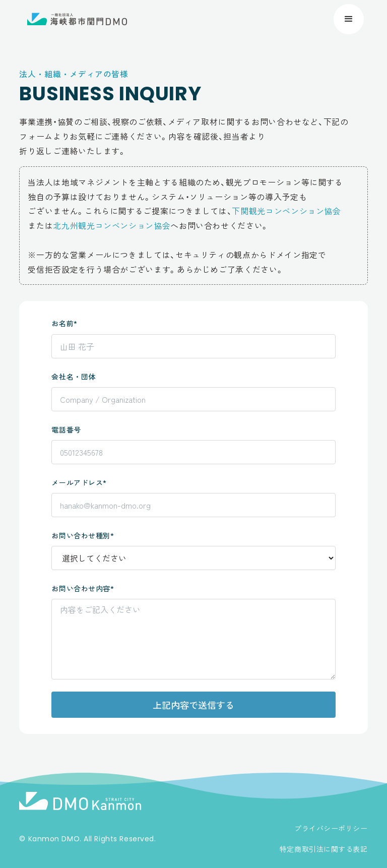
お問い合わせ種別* (83, 535)
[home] (77, 19)
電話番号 (66, 429)
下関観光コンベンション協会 (286, 211)
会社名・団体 (73, 377)
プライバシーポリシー (331, 828)
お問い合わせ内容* (83, 588)
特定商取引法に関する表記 (324, 849)
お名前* (64, 323)
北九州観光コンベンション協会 (112, 225)
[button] (349, 19)
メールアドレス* (79, 482)
